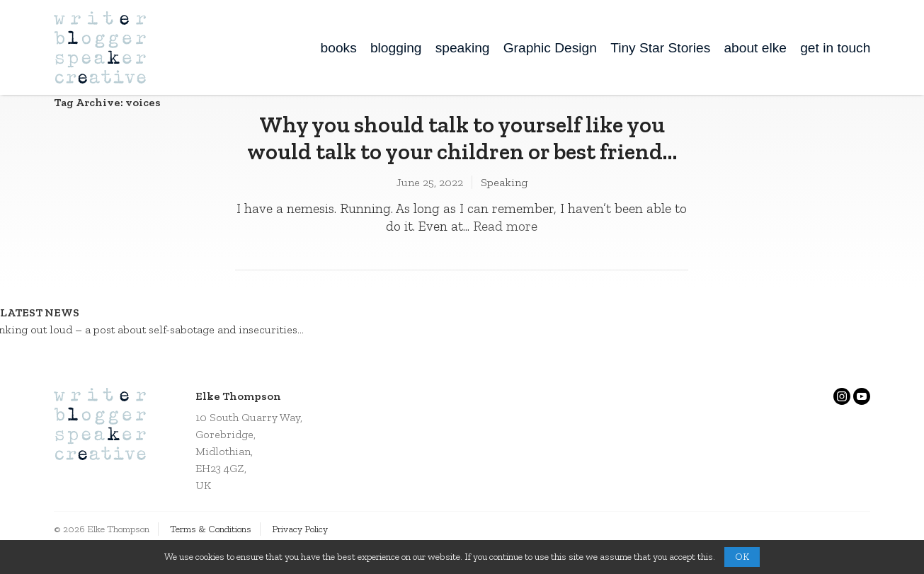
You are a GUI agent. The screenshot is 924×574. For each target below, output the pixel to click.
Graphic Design (550, 48)
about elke (755, 48)
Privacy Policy (300, 529)
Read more (505, 226)
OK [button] (742, 557)
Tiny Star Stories (660, 48)
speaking (463, 48)
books (339, 48)
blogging (396, 48)
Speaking (504, 182)
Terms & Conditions (211, 529)
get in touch (835, 48)
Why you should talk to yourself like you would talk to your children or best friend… (462, 138)
